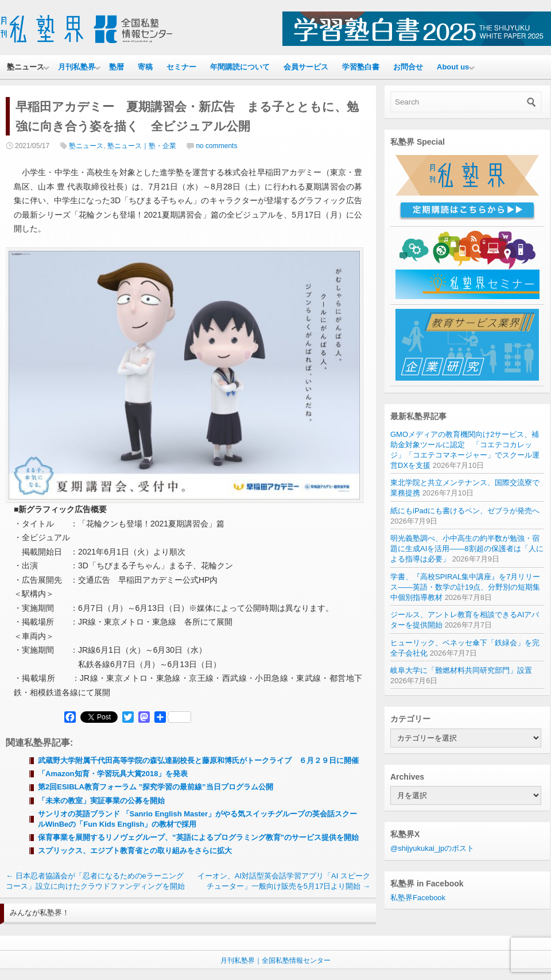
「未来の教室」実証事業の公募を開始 (101, 801)
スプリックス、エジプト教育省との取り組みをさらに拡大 (135, 851)
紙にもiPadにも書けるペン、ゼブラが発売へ (465, 511)
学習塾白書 (361, 67)
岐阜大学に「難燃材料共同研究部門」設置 (461, 670)
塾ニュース (26, 67)
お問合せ (408, 67)
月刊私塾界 (77, 67)
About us (453, 67)
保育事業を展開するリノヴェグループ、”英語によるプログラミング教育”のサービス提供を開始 (198, 837)
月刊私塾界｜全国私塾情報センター (275, 960)
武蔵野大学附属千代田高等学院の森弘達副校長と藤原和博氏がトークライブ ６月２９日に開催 (198, 760)
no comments (216, 146)
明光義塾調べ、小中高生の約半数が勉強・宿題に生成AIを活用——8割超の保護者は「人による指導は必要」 (467, 549)
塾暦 (117, 67)
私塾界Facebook (418, 898)
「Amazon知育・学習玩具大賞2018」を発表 (113, 774)
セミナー (181, 67)
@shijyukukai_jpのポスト (432, 848)
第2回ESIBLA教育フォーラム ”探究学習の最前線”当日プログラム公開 (156, 787)
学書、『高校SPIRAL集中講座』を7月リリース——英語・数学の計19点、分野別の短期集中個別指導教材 (465, 587)
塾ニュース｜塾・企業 (142, 146)
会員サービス (306, 67)
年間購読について (240, 67)
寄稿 (145, 67)
